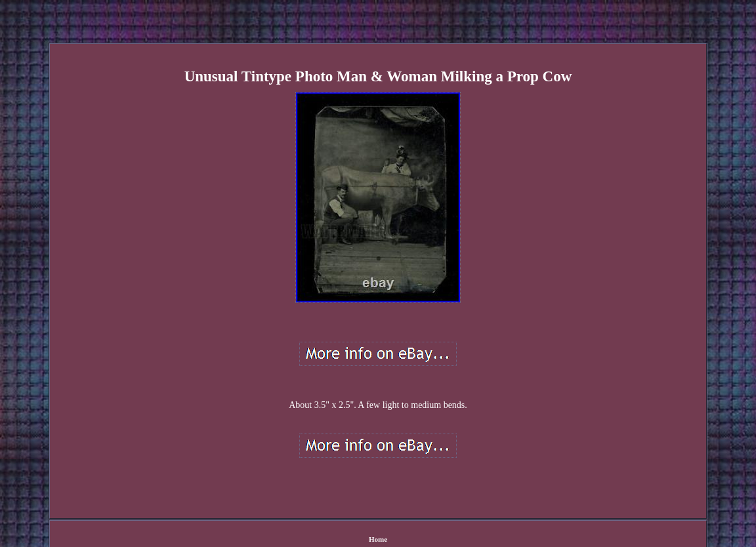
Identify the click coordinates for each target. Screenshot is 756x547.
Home (378, 539)
